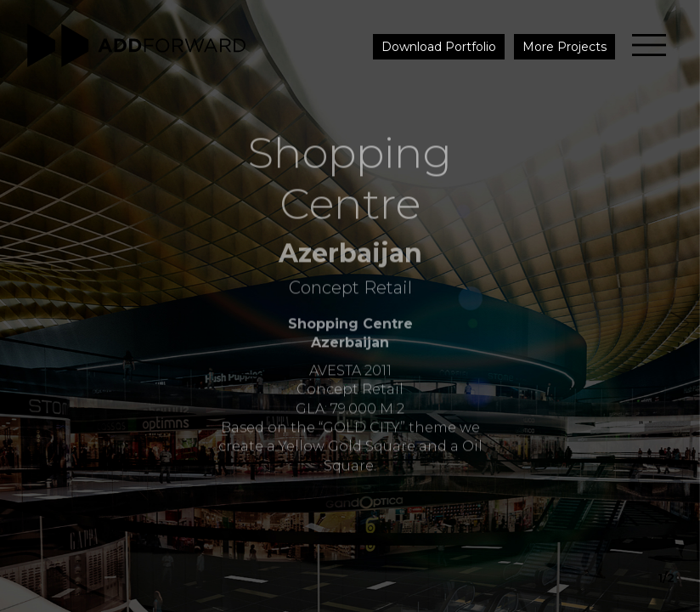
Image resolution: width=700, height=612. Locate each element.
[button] (665, 306)
